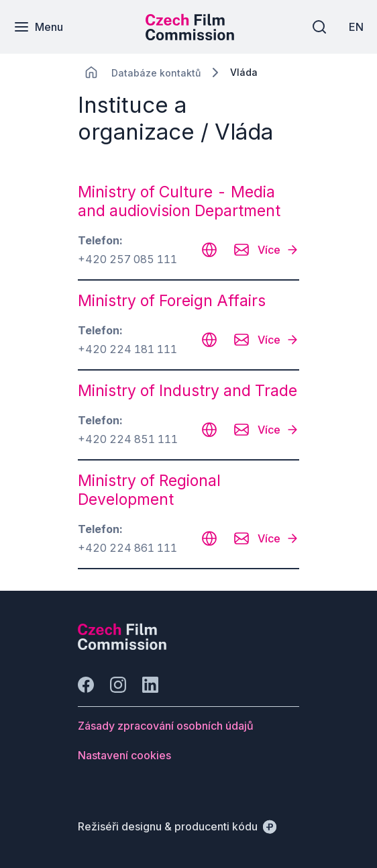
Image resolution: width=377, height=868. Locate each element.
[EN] (356, 27)
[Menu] (38, 27)
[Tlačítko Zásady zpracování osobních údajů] (166, 726)
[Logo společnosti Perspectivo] (122, 646)
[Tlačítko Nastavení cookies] (124, 755)
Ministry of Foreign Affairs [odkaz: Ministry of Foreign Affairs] (172, 301)
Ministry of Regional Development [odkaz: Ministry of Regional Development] (149, 490)
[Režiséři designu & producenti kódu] (177, 826)
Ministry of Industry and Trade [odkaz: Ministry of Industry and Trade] (187, 391)
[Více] (278, 250)
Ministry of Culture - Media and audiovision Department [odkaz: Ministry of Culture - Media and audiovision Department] (179, 201)
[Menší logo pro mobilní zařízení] (190, 36)
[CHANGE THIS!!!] (91, 73)
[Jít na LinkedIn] (150, 685)
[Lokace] (156, 73)
